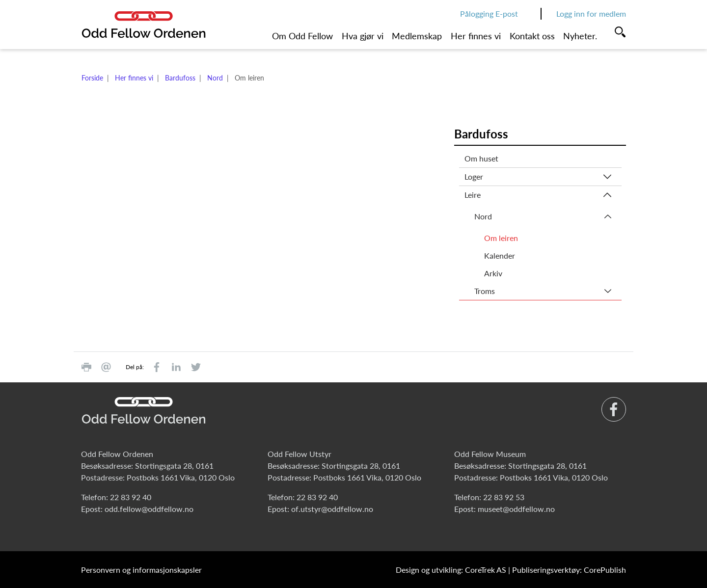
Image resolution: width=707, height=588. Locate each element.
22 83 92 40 (131, 497)
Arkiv (493, 273)
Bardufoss (180, 78)
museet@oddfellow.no (516, 509)
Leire (473, 195)
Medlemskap (417, 36)
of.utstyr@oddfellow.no (332, 509)
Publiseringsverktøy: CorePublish (569, 570)
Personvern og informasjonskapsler (141, 570)
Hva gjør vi (363, 36)
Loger (474, 176)
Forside (92, 78)
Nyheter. (580, 36)
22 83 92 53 (504, 497)
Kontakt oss (532, 36)
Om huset (481, 158)
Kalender (500, 255)
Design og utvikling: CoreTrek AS (451, 570)
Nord (215, 78)
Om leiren (501, 238)
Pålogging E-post (489, 13)
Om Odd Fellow (302, 36)
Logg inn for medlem (591, 13)
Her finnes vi (476, 36)
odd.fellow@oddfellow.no (149, 509)
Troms (485, 291)
